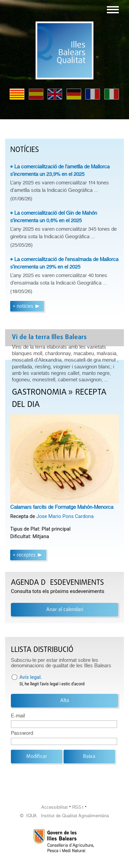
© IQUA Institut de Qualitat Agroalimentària (64, 816)
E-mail (18, 716)
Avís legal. (31, 677)
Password (22, 733)
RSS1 (78, 807)
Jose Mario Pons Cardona (65, 516)
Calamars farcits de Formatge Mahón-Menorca (62, 507)
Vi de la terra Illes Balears (49, 337)
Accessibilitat (54, 807)
